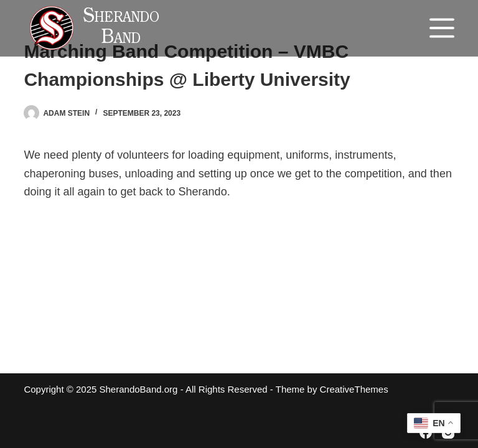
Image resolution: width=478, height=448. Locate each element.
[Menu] (442, 28)
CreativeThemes (354, 389)
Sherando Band (121, 28)
